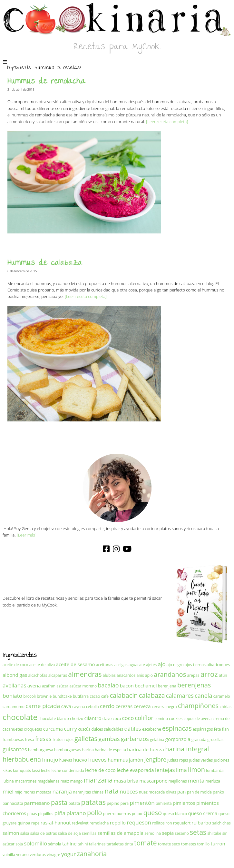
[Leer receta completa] (167, 122)
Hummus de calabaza (45, 264)
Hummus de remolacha (46, 82)
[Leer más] (27, 535)
